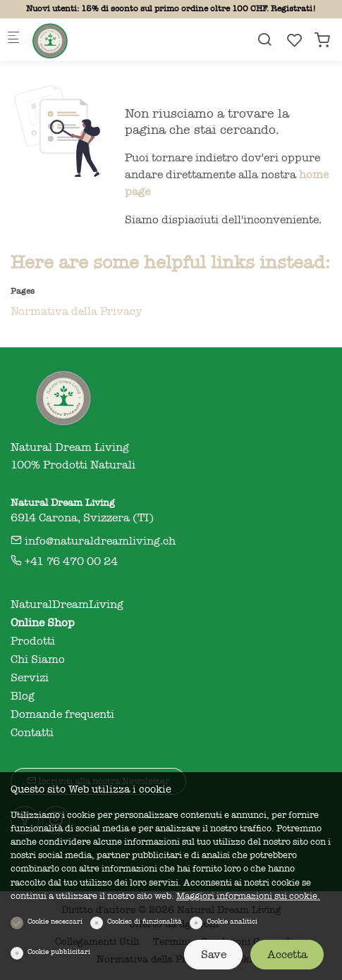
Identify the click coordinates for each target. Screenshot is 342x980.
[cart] (322, 41)
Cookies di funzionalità (145, 922)
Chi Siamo (38, 659)
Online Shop (43, 623)
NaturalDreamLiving (67, 604)
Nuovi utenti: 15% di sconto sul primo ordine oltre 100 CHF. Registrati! (171, 8)
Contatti (32, 733)
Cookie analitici (232, 922)
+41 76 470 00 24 (64, 562)
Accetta (287, 955)
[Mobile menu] (13, 40)
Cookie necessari (55, 922)
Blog (23, 696)
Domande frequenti (62, 714)
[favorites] (295, 41)
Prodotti (33, 641)
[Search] (264, 40)
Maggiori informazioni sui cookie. (248, 896)
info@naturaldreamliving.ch (93, 541)
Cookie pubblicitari (59, 952)
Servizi (30, 678)
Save (214, 955)
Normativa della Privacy (77, 311)
